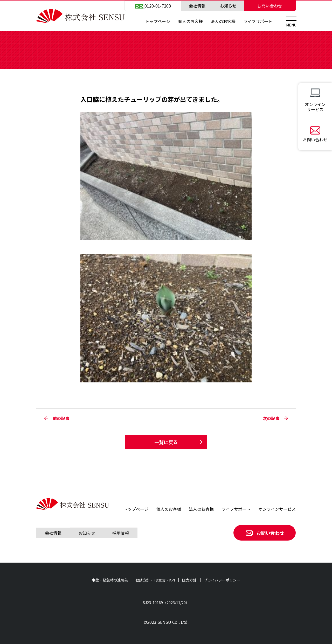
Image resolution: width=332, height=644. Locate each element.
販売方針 (189, 580)
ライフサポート (258, 21)
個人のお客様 (190, 21)
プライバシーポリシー (222, 580)
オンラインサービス (277, 509)
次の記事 (275, 418)
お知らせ (228, 6)
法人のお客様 (223, 21)
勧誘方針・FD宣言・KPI (155, 580)
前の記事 (57, 418)
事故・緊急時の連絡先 (110, 580)
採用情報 (121, 533)
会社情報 (197, 6)
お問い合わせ (270, 6)
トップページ (158, 21)
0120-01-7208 (153, 6)
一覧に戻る (166, 442)
